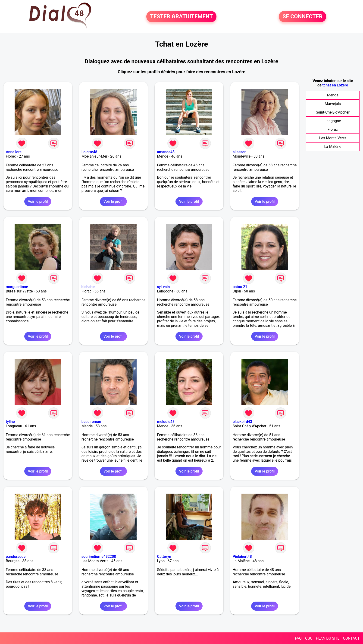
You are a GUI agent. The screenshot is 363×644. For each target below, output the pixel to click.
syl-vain (163, 287)
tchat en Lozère (335, 85)
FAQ (298, 638)
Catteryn (164, 557)
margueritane (17, 287)
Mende (333, 95)
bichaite (88, 287)
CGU (309, 638)
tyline (10, 422)
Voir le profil (38, 201)
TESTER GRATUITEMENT (181, 17)
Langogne (333, 121)
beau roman (91, 422)
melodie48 (166, 422)
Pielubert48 (242, 557)
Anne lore (14, 152)
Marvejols (333, 104)
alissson (239, 152)
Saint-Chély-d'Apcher (333, 112)
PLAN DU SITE (328, 638)
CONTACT (351, 638)
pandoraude (16, 557)
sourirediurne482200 (99, 557)
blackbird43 (242, 422)
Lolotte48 (89, 152)
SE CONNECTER (302, 17)
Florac (333, 129)
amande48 (166, 152)
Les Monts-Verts (333, 138)
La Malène (333, 147)
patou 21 (240, 287)
